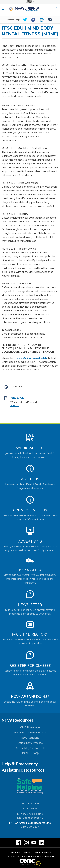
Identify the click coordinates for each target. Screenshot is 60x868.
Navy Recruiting (30, 738)
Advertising (30, 541)
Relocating (30, 570)
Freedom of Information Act (30, 732)
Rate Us (15, 405)
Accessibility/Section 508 (30, 748)
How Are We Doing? (30, 696)
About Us (30, 479)
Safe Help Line (30, 803)
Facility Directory (30, 634)
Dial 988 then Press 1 (30, 818)
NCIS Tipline (30, 809)
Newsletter (30, 605)
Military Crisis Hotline (30, 814)
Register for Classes (30, 665)
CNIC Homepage (30, 727)
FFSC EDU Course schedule (31, 358)
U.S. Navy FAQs (30, 753)
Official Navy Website (30, 743)
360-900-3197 (30, 827)
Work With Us (30, 448)
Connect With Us (30, 510)
